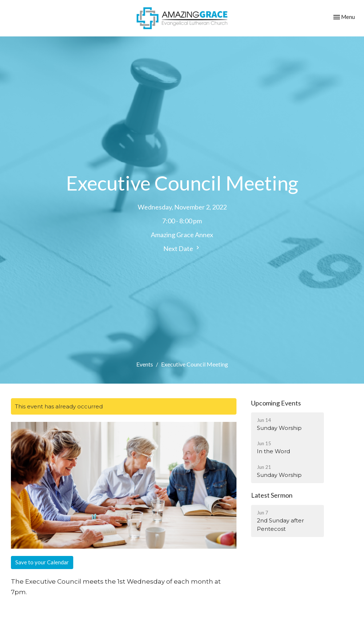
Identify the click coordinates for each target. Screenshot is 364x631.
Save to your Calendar (42, 562)
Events (145, 364)
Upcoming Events (276, 403)
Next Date (182, 248)
